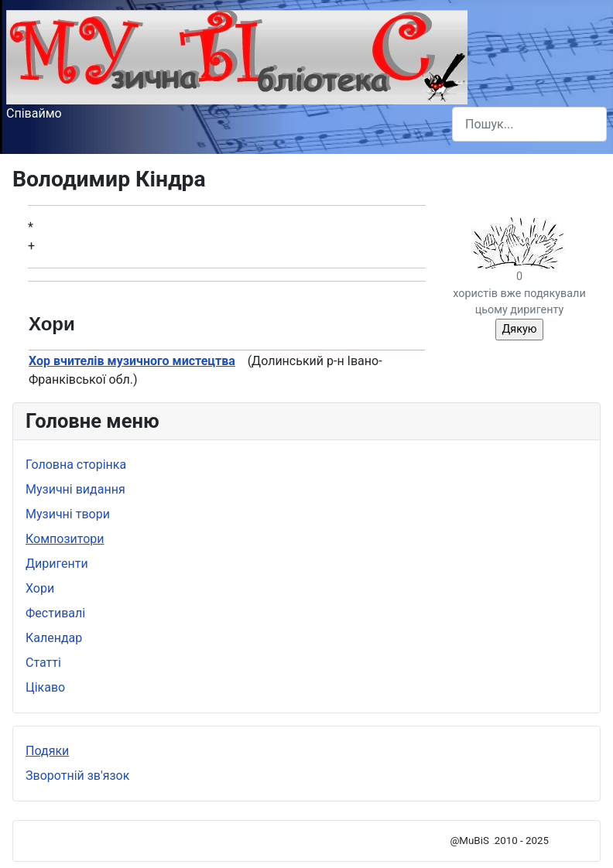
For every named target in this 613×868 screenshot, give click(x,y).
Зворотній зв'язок (77, 776)
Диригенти (57, 564)
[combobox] (529, 124)
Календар (54, 638)
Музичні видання (75, 489)
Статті (43, 663)
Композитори (65, 539)
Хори (40, 588)
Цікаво (45, 687)
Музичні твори (68, 514)
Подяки (47, 751)
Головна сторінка (76, 465)
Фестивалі (55, 613)
